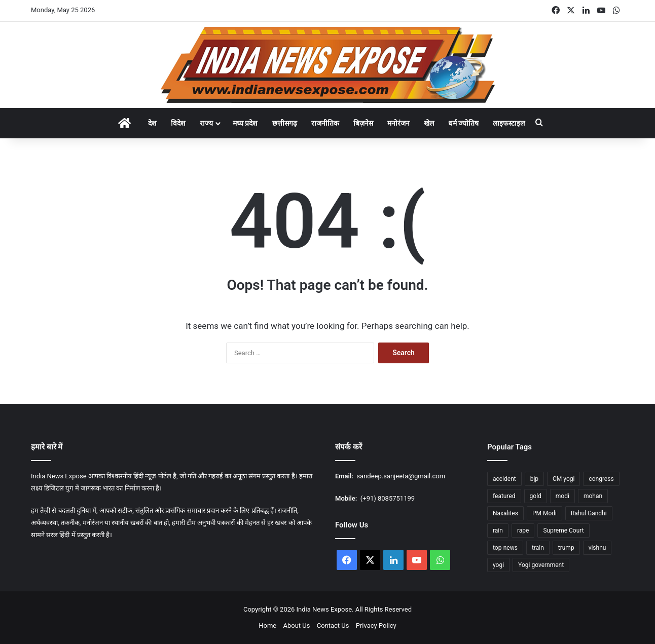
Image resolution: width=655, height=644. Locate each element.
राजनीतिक (325, 123)
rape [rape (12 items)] (523, 531)
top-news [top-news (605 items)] (505, 548)
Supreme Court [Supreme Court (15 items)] (563, 531)
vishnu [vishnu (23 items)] (597, 548)
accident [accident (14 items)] (504, 479)
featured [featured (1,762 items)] (504, 496)
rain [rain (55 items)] (498, 531)
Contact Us (333, 626)
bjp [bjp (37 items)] (534, 479)
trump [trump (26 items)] (566, 548)
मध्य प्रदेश (245, 123)
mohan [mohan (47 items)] (593, 496)
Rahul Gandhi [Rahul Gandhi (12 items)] (589, 513)
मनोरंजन (398, 123)
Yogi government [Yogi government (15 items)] (541, 565)
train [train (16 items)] (538, 548)
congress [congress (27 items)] (601, 479)
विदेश (178, 123)
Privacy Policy (376, 626)
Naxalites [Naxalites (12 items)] (505, 513)
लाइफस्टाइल (509, 123)
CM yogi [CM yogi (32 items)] (563, 479)
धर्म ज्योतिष (463, 123)
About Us (296, 626)
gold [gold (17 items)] (536, 496)
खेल (429, 123)
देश (152, 123)
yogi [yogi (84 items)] (498, 565)
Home (267, 626)
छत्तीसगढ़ (285, 123)
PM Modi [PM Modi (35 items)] (544, 513)
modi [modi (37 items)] (562, 496)
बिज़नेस (363, 123)
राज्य (206, 123)
